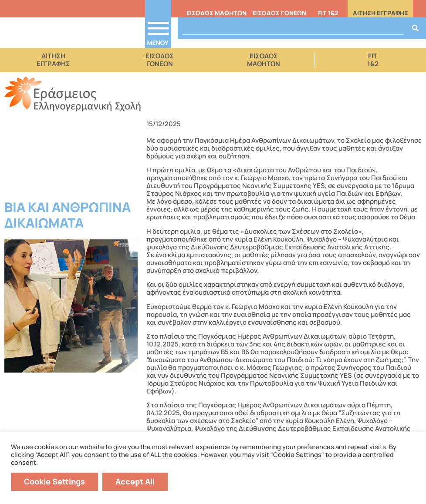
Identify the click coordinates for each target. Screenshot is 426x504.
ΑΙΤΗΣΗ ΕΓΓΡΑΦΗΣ (380, 13)
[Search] (415, 28)
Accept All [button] (135, 481)
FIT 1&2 (328, 13)
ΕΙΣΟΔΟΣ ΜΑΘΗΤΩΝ (216, 13)
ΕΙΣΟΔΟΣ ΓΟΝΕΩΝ (279, 13)
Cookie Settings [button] (54, 481)
